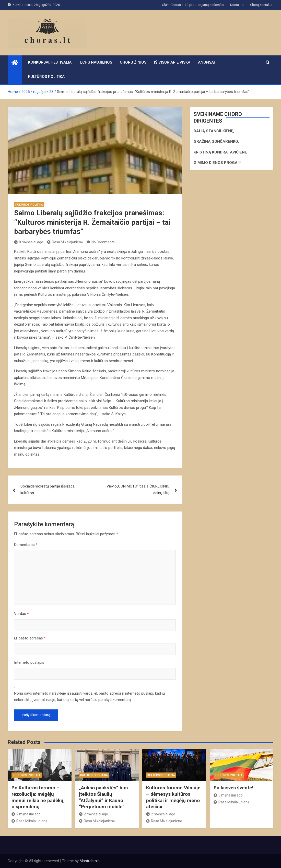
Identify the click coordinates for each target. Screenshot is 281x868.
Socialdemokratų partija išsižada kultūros (48, 490)
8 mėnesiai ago (29, 242)
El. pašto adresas (30, 638)
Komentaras (26, 545)
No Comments (103, 242)
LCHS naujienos (96, 62)
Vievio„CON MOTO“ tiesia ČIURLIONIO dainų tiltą (138, 490)
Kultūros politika (46, 77)
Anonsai (206, 62)
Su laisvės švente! (233, 788)
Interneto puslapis (29, 662)
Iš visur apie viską (172, 62)
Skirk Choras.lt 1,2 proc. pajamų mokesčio (193, 5)
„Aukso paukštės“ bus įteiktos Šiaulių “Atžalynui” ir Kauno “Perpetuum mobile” (103, 797)
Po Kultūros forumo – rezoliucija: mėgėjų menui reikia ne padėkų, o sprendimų (38, 797)
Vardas (21, 614)
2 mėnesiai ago (26, 814)
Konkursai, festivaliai (50, 62)
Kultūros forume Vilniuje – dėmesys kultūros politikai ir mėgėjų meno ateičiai (173, 797)
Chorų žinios (133, 62)
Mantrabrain (90, 861)
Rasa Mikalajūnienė (65, 242)
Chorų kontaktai (262, 5)
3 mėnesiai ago (228, 795)
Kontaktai (237, 5)
